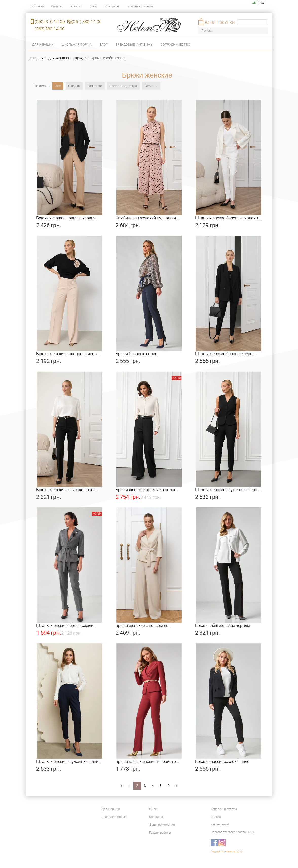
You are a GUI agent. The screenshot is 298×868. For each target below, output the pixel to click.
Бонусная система (139, 6)
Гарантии (76, 6)
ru (262, 3)
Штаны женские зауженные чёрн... (228, 489)
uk (254, 3)
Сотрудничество (175, 44)
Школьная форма (77, 44)
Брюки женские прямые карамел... (69, 218)
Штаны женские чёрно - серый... (66, 625)
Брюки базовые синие (136, 353)
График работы (160, 832)
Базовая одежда (123, 86)
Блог (104, 44)
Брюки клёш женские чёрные (222, 625)
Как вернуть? (220, 824)
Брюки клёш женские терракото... (147, 761)
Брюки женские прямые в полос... (147, 489)
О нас (94, 6)
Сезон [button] (151, 86)
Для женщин (43, 44)
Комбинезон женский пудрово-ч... (147, 218)
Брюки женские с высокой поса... (67, 489)
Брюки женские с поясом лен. (144, 625)
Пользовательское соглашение (233, 832)
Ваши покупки (220, 22)
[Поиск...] (233, 31)
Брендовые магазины (134, 44)
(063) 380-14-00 (50, 29)
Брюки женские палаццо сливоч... (68, 353)
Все (58, 86)
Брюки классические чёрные (222, 761)
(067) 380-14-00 (87, 21)
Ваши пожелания (162, 824)
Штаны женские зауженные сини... (69, 761)
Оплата (56, 6)
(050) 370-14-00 (50, 21)
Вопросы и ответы (224, 809)
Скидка (74, 86)
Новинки (95, 86)
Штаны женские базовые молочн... (228, 218)
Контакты (112, 6)
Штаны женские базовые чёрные (226, 353)
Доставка (37, 6)
